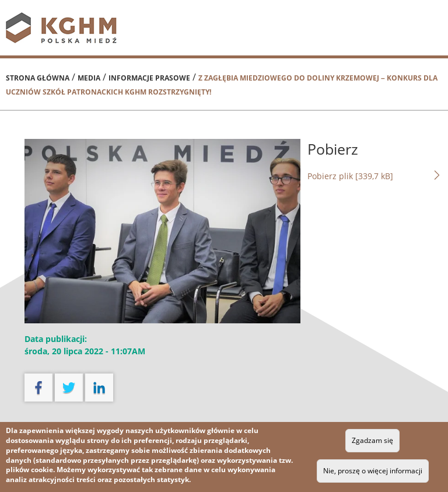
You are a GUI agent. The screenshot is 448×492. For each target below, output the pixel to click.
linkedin (99, 388)
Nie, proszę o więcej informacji (373, 471)
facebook (38, 388)
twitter (69, 388)
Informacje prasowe (149, 78)
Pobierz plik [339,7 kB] (375, 176)
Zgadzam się (372, 440)
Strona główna (38, 78)
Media (89, 78)
